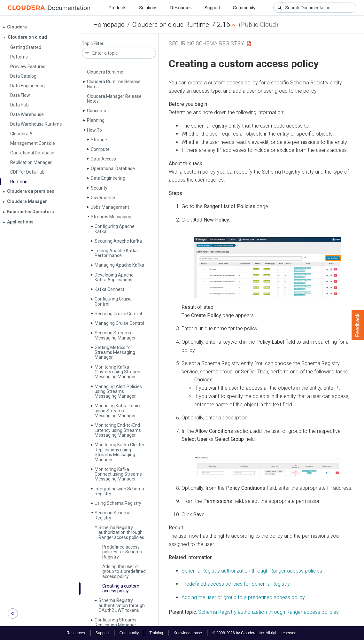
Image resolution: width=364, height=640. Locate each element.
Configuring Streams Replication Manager (116, 622)
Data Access (103, 159)
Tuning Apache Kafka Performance (116, 253)
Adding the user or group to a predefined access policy (124, 571)
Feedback (358, 325)
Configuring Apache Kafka (115, 229)
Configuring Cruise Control (113, 301)
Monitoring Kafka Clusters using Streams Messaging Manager (118, 372)
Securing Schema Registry (112, 515)
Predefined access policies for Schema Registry (122, 552)
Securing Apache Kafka (118, 241)
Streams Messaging (111, 217)
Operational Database (113, 168)
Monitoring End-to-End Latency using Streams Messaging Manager (118, 430)
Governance (103, 198)
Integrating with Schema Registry (119, 491)
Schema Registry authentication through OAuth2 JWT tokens (122, 605)
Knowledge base (188, 633)
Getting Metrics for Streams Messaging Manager (115, 352)
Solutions (148, 8)
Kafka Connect (109, 289)
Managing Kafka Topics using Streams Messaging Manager (118, 411)
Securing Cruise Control (118, 314)
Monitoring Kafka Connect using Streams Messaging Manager (118, 474)
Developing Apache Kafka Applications (114, 277)
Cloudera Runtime (105, 72)
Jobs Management (110, 207)
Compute (100, 149)
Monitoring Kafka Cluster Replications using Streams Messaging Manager (120, 452)
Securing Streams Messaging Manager (115, 335)
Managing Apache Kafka (119, 265)
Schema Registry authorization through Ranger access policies (121, 532)
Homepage (109, 25)
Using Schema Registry (118, 503)
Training (156, 633)
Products (117, 8)
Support (212, 8)
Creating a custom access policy (121, 588)
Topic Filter (93, 44)
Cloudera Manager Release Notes (114, 99)
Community (244, 8)
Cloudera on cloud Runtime (171, 25)
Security (99, 188)
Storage (99, 140)
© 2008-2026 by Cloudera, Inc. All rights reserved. (255, 633)
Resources (181, 8)
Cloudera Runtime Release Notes (114, 84)
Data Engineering (108, 178)
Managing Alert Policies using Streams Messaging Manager (118, 391)
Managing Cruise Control (119, 323)
